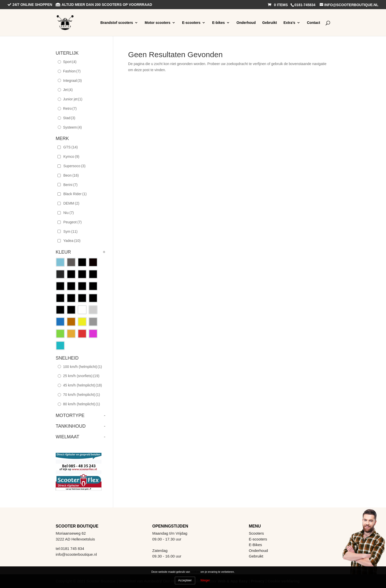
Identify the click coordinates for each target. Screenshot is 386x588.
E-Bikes (256, 545)
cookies (195, 572)
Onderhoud (246, 23)
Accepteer (185, 580)
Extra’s (289, 23)
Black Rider (75, 194)
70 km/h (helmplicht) (81, 395)
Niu (69, 213)
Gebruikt (270, 23)
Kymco (71, 157)
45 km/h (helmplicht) (83, 385)
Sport (70, 62)
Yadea (72, 241)
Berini (70, 185)
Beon (71, 175)
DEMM (71, 203)
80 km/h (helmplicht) (81, 404)
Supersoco (74, 166)
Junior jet (73, 99)
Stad (69, 118)
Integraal (72, 81)
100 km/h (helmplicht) (83, 367)
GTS (71, 147)
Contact (314, 23)
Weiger (205, 580)
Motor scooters (158, 23)
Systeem (72, 127)
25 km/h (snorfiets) (81, 376)
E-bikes (218, 23)
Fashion (72, 71)
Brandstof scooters (117, 23)
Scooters (256, 533)
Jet (68, 90)
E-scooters (191, 23)
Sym (70, 231)
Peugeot (72, 222)
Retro (70, 109)
